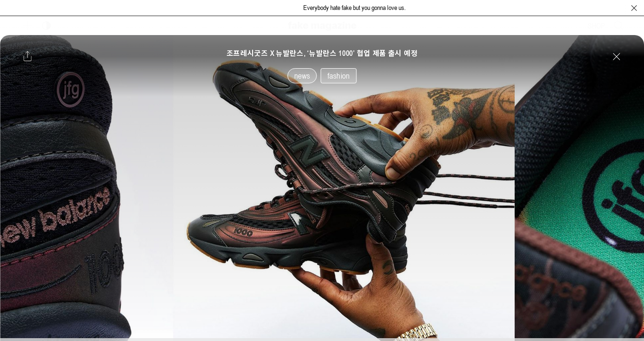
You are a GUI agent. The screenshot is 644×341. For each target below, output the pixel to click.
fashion (339, 76)
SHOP (596, 26)
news (302, 76)
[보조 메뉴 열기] (27, 26)
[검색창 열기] (619, 26)
